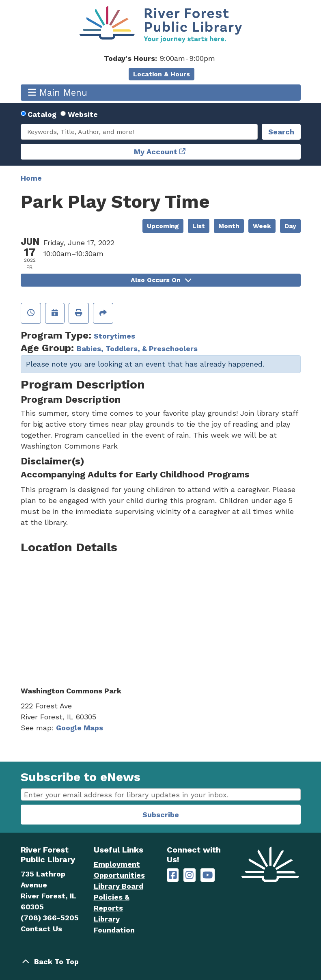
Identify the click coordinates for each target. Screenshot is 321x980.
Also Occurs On (161, 280)
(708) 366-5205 (50, 918)
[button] (160, 58)
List (199, 226)
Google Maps (80, 728)
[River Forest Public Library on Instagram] (190, 875)
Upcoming (163, 226)
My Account (156, 152)
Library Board (118, 886)
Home (31, 178)
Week (262, 226)
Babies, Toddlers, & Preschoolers (137, 349)
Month (229, 226)
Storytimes (114, 336)
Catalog (42, 114)
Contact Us (41, 929)
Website (83, 114)
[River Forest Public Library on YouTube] (208, 875)
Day (290, 226)
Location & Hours (162, 74)
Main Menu (58, 92)
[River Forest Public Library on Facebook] (173, 875)
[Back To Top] (161, 962)
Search (281, 132)
